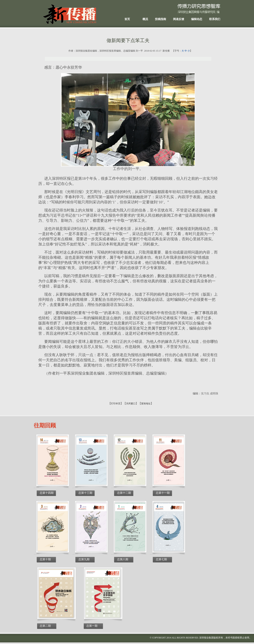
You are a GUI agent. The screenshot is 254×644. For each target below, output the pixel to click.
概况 (145, 19)
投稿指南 (161, 19)
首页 (127, 19)
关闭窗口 (131, 404)
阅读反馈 (179, 19)
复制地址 (146, 404)
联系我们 (215, 19)
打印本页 (116, 404)
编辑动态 (197, 19)
